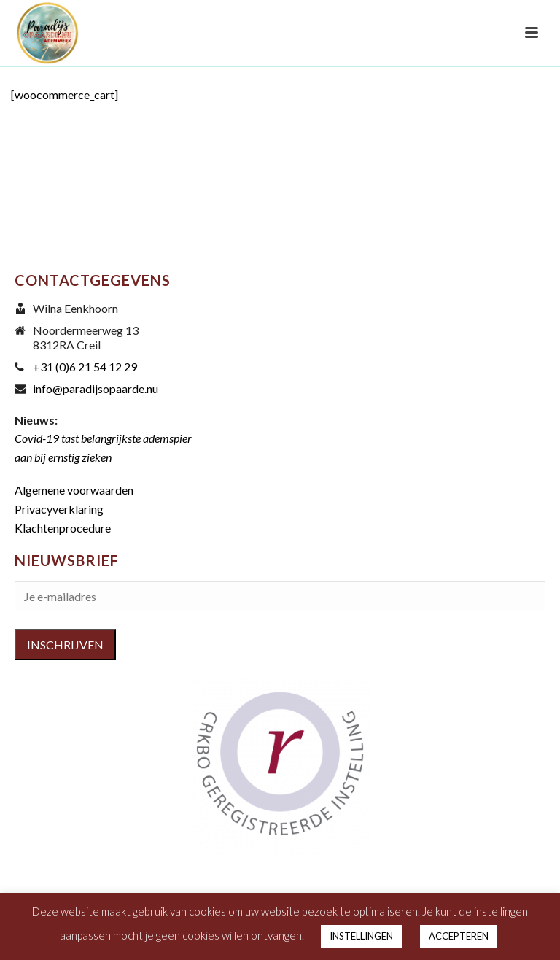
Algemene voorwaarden (74, 490)
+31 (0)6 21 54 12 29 (85, 367)
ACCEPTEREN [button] (459, 936)
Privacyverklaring (59, 509)
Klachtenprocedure (63, 528)
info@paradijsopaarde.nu (96, 389)
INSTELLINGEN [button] (361, 936)
